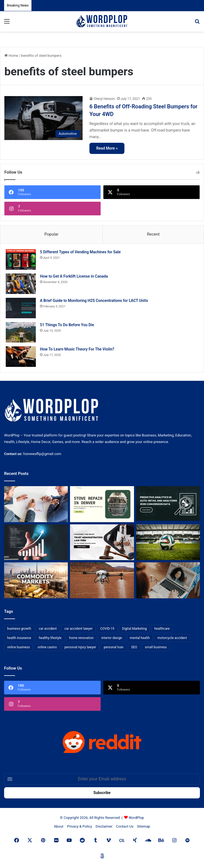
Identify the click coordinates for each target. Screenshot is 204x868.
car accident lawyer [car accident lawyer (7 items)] (78, 629)
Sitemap (144, 826)
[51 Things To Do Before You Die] (21, 332)
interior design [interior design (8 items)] (112, 638)
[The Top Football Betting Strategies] (168, 542)
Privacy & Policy (79, 826)
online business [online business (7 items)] (18, 647)
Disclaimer (104, 826)
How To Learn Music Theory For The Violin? (77, 349)
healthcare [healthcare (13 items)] (162, 629)
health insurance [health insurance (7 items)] (19, 638)
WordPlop (136, 818)
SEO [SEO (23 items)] (134, 647)
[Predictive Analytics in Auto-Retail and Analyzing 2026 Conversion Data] (168, 504)
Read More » (107, 148)
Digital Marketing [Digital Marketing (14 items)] (134, 629)
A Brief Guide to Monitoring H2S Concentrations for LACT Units (94, 301)
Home (11, 56)
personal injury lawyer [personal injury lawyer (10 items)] (80, 647)
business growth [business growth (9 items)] (19, 629)
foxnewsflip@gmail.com (42, 454)
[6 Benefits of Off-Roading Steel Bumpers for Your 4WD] (43, 118)
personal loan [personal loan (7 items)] (113, 647)
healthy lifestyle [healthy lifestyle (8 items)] (50, 638)
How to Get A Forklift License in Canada (74, 276)
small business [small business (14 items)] (156, 647)
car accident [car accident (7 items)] (48, 629)
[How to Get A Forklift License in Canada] (21, 284)
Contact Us (125, 826)
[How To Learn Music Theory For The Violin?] (21, 357)
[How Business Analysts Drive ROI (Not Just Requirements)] (36, 542)
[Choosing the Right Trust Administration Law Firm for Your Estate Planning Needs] (102, 542)
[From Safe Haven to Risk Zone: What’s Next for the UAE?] (36, 580)
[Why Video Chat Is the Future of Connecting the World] (168, 580)
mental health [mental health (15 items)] (140, 638)
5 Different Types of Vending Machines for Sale (80, 252)
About (59, 826)
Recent (153, 234)
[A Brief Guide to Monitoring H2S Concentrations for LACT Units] (21, 308)
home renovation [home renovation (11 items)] (81, 638)
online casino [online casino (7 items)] (47, 647)
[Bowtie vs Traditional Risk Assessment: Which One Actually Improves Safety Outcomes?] (36, 504)
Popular (51, 234)
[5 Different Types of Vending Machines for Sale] (21, 259)
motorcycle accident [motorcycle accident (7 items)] (172, 638)
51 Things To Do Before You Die (67, 325)
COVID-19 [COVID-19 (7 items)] (107, 629)
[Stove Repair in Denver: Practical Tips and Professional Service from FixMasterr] (102, 504)
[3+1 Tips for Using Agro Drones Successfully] (102, 580)
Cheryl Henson (104, 99)
